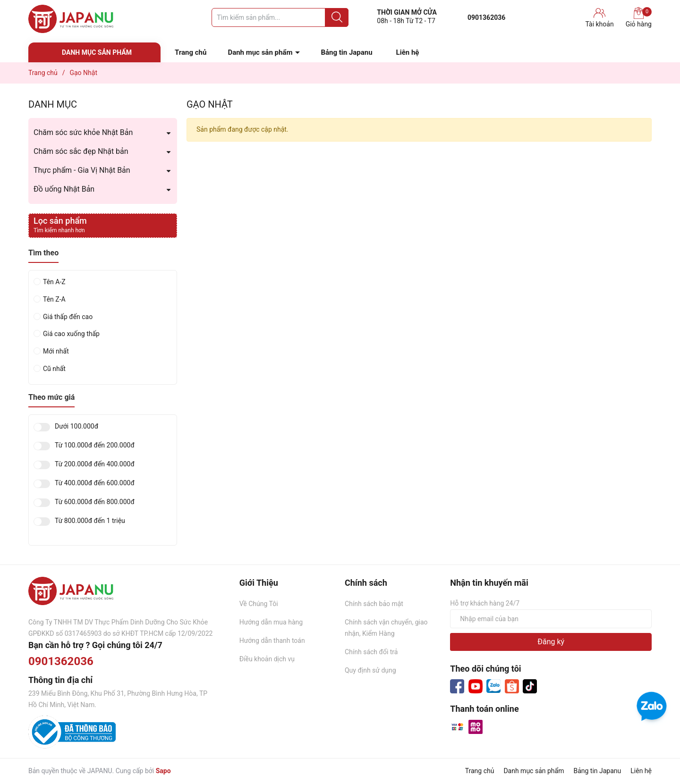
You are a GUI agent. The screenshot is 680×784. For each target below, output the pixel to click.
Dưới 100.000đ (76, 426)
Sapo (163, 771)
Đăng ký (551, 642)
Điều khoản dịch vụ (267, 659)
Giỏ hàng (639, 17)
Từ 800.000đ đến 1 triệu (90, 521)
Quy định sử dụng (370, 670)
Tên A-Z (54, 282)
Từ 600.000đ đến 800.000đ (95, 502)
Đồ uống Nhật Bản (64, 189)
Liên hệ (408, 52)
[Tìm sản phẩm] (280, 17)
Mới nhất (56, 351)
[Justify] (337, 17)
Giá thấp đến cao (68, 317)
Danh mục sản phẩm (260, 52)
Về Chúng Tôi (259, 604)
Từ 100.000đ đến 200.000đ (95, 445)
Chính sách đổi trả (371, 652)
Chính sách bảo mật (374, 604)
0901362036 (486, 17)
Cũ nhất (54, 369)
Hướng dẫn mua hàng (271, 622)
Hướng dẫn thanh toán (272, 641)
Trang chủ (191, 52)
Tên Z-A (54, 299)
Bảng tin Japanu (346, 52)
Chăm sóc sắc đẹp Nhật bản (81, 151)
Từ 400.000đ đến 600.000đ (95, 483)
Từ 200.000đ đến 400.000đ (95, 464)
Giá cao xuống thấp (71, 334)
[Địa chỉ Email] (551, 619)
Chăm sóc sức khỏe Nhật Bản (83, 132)
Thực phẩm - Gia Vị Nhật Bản (82, 170)
